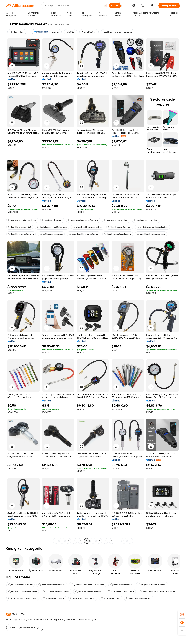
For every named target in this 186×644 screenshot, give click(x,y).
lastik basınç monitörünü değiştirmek (157, 591)
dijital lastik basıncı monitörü (151, 234)
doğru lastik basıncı (52, 220)
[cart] (143, 6)
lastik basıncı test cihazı (116, 220)
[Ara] (115, 6)
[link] (182, 614)
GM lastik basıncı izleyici (20, 585)
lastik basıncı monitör (121, 585)
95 (124, 541)
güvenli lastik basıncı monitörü (88, 227)
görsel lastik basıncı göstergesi (83, 220)
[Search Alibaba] (73, 6)
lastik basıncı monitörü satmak (52, 227)
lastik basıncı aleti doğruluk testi (153, 227)
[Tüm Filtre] (17, 32)
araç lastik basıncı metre (83, 598)
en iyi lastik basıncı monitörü (152, 585)
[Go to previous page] (56, 541)
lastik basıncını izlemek (51, 234)
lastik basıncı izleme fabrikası (22, 591)
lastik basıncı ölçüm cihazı (121, 591)
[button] (106, 6)
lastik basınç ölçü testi (120, 227)
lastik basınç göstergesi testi (22, 220)
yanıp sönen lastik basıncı (139, 598)
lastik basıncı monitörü (20, 227)
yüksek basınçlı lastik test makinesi (88, 585)
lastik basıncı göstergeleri (21, 234)
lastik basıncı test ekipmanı (118, 234)
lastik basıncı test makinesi (52, 585)
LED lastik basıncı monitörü (56, 591)
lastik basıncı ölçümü (54, 598)
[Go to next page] (130, 541)
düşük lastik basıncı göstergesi (84, 234)
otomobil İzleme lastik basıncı (23, 598)
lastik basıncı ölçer (111, 598)
